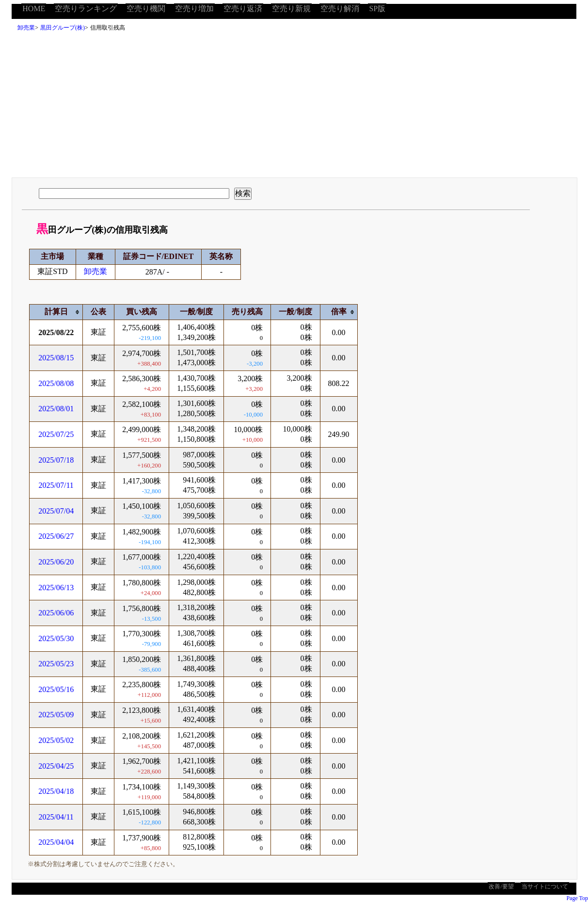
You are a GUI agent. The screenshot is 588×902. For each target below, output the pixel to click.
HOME (34, 8)
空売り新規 (291, 8)
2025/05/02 (56, 740)
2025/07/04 (56, 511)
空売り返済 (243, 8)
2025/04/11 (56, 817)
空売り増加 (194, 8)
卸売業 (26, 28)
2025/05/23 (56, 664)
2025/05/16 (56, 689)
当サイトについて (545, 886)
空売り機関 (146, 8)
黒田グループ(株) (63, 28)
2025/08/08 (56, 383)
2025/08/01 (56, 409)
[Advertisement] (294, 107)
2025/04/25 (56, 766)
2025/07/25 (56, 434)
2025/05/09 (56, 715)
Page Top (577, 898)
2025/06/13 (56, 588)
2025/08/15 (56, 358)
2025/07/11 (56, 485)
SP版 (377, 8)
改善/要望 (501, 886)
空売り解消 (340, 8)
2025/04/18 (56, 791)
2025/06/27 (56, 536)
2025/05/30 (56, 638)
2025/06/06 (56, 613)
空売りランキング (86, 8)
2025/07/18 (56, 460)
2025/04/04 (56, 842)
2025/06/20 (56, 562)
